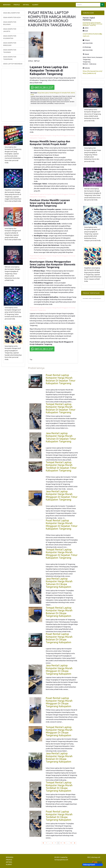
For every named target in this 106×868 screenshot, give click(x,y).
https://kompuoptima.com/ (92, 71)
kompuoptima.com (61, 860)
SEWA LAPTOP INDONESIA (13, 64)
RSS (89, 857)
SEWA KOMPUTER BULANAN (10, 23)
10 (64, 843)
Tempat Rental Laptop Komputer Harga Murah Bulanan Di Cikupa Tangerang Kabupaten (59, 612)
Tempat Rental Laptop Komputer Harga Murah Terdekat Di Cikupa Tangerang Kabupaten (59, 787)
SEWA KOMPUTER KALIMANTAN (10, 37)
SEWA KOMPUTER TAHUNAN (10, 51)
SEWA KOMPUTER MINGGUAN (10, 44)
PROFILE (17, 5)
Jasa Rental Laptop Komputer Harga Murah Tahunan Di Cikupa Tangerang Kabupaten (59, 583)
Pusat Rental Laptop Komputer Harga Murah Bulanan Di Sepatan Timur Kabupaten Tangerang (61, 379)
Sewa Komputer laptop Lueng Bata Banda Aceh (92, 298)
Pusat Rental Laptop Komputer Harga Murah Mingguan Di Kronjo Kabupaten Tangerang (92, 24)
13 (71, 843)
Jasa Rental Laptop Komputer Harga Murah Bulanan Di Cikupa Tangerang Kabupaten (59, 758)
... (49, 843)
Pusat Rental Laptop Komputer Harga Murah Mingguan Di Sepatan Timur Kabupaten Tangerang (62, 525)
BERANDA (7, 5)
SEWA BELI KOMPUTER (11, 13)
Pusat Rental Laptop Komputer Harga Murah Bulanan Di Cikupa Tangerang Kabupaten (59, 638)
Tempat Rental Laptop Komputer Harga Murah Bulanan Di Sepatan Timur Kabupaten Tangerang (61, 408)
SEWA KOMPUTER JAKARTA (10, 30)
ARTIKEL (26, 5)
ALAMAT (35, 5)
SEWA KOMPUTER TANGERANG (10, 58)
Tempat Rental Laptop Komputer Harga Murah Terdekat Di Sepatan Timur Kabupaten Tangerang (61, 466)
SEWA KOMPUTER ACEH (12, 17)
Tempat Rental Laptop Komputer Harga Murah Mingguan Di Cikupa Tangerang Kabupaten (59, 731)
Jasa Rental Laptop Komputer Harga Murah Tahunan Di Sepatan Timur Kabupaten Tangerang (61, 437)
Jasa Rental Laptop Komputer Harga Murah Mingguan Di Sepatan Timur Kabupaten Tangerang (62, 495)
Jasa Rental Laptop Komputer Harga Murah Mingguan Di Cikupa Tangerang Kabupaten (59, 670)
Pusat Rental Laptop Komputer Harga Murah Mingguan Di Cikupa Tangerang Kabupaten (59, 702)
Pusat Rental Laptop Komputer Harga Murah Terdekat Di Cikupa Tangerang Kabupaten (59, 816)
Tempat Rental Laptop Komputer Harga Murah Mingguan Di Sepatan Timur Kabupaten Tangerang (62, 554)
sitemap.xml (96, 857)
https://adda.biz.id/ (89, 73)
